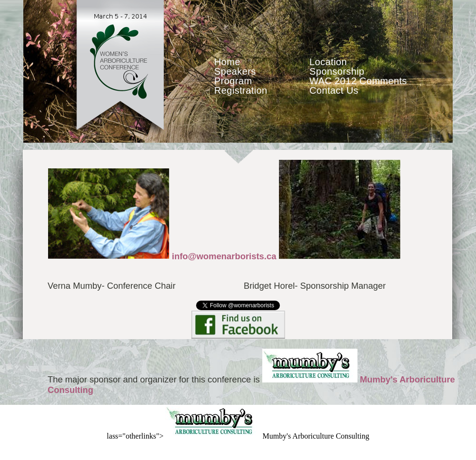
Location (328, 62)
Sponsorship (337, 71)
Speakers (235, 71)
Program (233, 81)
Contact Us (334, 90)
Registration (241, 90)
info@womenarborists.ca (224, 256)
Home (227, 62)
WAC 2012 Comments (358, 81)
